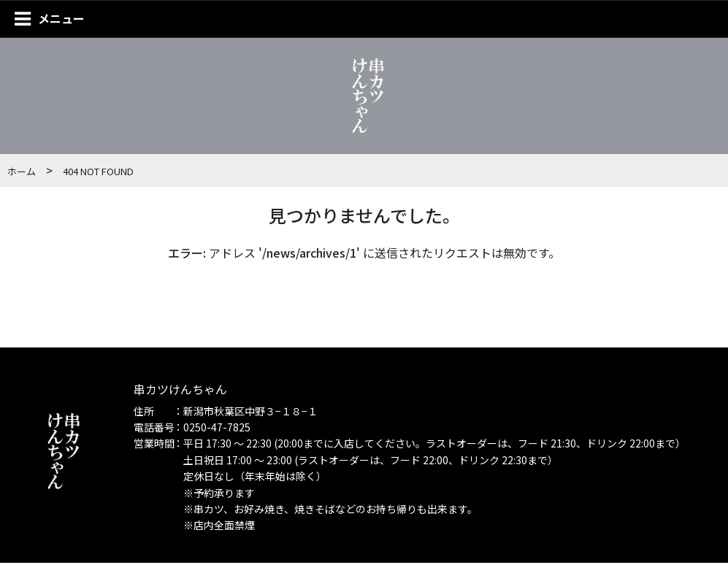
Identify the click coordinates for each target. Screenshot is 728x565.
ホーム (22, 173)
